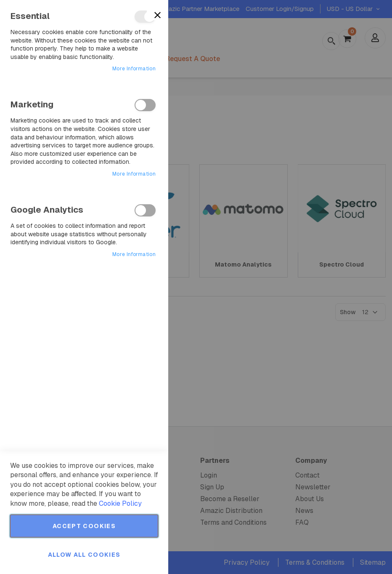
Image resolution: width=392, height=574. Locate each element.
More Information (134, 69)
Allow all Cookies (84, 555)
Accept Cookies (84, 526)
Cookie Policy (120, 503)
